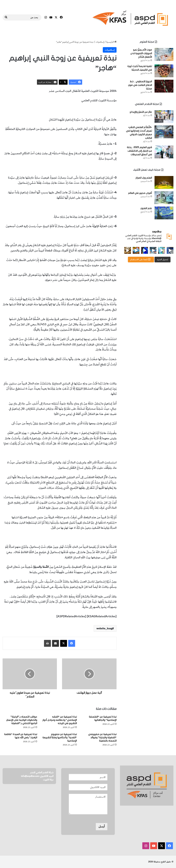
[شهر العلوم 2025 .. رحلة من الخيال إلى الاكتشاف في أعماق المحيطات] (164, 152)
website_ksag (104, 628)
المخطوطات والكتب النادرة (47, 110)
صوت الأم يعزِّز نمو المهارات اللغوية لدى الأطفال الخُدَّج (141, 53)
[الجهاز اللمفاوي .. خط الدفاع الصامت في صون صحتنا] (164, 86)
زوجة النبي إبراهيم (106, 110)
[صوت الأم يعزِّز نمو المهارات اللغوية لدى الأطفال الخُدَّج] (164, 54)
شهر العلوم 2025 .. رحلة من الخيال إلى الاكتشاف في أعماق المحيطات (139, 151)
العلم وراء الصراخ (144, 178)
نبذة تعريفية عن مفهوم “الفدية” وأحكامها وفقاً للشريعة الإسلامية (60, 738)
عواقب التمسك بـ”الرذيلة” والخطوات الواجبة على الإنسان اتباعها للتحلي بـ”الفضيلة (22, 720)
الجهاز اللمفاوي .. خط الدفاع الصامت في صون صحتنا (140, 85)
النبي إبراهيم (88, 110)
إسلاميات (100, 42)
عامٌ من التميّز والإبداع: (141, 112)
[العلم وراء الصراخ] (164, 182)
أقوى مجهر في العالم (140, 193)
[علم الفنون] (164, 213)
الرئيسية (111, 42)
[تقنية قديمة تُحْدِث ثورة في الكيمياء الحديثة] (164, 71)
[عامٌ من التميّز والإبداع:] (164, 117)
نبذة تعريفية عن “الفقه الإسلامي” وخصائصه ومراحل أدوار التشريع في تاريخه (60, 720)
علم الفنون (146, 208)
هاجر (77, 110)
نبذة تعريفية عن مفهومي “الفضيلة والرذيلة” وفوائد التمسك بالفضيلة (102, 738)
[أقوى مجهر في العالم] (164, 198)
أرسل (102, 827)
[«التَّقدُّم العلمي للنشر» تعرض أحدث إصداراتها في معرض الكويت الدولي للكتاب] (164, 132)
